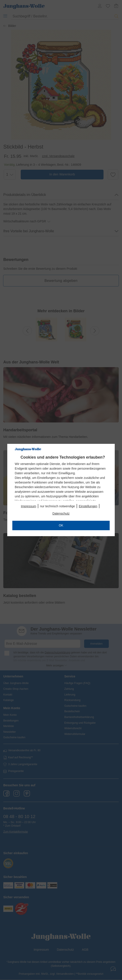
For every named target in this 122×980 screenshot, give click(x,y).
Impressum (29, 506)
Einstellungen (88, 506)
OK (61, 525)
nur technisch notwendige (57, 506)
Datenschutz (61, 513)
